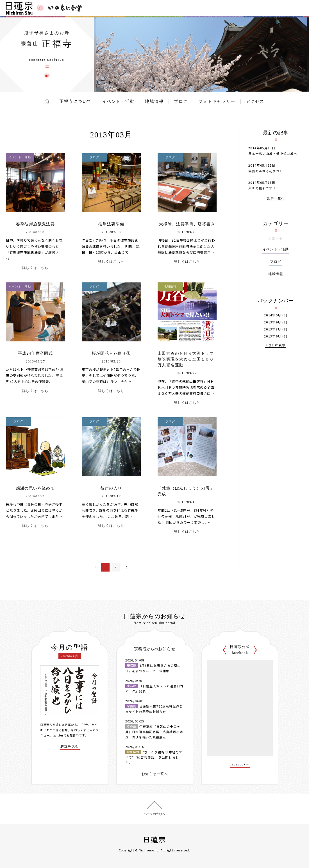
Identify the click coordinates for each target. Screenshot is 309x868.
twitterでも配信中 (66, 735)
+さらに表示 (276, 345)
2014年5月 (273, 315)
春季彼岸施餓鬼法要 (36, 224)
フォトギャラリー (217, 101)
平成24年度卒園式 (36, 353)
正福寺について (76, 101)
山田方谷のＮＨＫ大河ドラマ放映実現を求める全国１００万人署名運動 (186, 359)
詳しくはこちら (35, 268)
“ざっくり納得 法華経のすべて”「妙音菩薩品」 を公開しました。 (154, 757)
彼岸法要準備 (111, 224)
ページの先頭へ (155, 814)
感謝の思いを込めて (36, 488)
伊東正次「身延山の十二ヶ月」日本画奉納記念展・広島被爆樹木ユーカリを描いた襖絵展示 (154, 732)
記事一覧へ (276, 199)
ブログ (181, 101)
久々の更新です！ (262, 188)
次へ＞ (127, 567)
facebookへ (240, 764)
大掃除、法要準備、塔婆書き (187, 224)
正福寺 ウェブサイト (47, 76)
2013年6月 (273, 336)
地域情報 (154, 101)
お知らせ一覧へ (155, 774)
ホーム (47, 101)
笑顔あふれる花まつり (266, 171)
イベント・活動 (119, 101)
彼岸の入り (111, 488)
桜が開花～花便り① (111, 353)
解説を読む (70, 746)
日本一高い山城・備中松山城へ (273, 153)
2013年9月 (273, 322)
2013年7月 (273, 329)
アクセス (255, 101)
